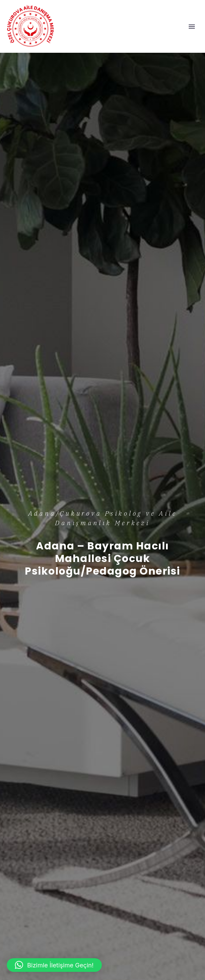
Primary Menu (192, 27)
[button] (54, 965)
